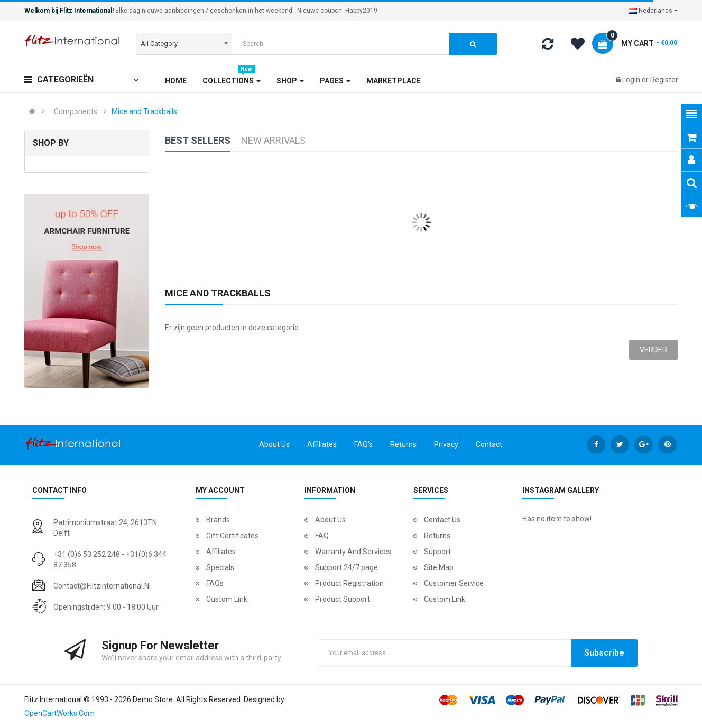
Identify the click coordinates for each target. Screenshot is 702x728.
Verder (653, 350)
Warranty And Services (353, 552)
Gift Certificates (232, 536)
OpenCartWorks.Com (59, 713)
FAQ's (363, 444)
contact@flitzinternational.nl (102, 586)
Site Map (439, 567)
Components (76, 111)
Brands (218, 520)
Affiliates (322, 444)
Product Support (343, 599)
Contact (489, 444)
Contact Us (442, 520)
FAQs (215, 583)
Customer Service (454, 583)
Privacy (446, 444)
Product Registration (349, 583)
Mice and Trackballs (144, 111)
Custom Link (227, 599)
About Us (274, 444)
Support (437, 552)
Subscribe (604, 653)
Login (632, 80)
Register (664, 80)
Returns (403, 444)
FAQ (322, 536)
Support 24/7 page (347, 567)
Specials (220, 567)
